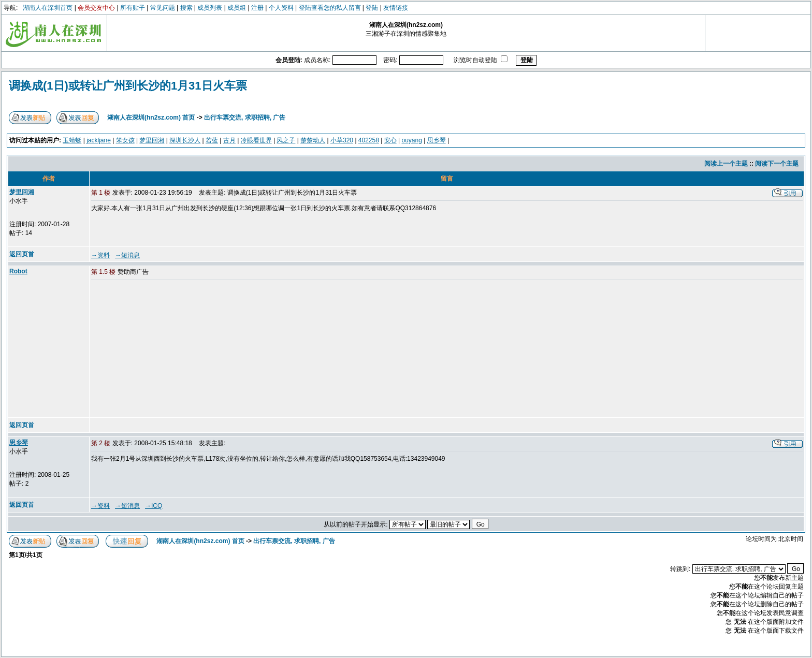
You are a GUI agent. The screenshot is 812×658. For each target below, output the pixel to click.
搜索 (186, 8)
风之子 (286, 140)
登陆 (372, 8)
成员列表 (210, 8)
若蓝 (212, 140)
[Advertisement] (170, 349)
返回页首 (22, 254)
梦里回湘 (152, 140)
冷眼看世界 (256, 140)
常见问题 (163, 8)
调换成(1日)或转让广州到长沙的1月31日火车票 (128, 86)
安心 (390, 140)
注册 (257, 8)
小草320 (342, 140)
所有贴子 (133, 8)
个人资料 (281, 8)
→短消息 (127, 255)
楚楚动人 (313, 140)
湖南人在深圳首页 (48, 8)
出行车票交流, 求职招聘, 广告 (245, 118)
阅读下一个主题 (777, 164)
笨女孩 (125, 140)
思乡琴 (437, 140)
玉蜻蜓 (72, 140)
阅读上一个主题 (726, 164)
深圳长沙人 (185, 140)
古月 (229, 140)
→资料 (100, 255)
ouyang (411, 140)
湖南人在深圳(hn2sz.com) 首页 (151, 118)
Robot (18, 271)
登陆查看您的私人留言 (330, 8)
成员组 (237, 8)
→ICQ (154, 506)
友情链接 (396, 8)
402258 (369, 140)
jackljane (99, 140)
